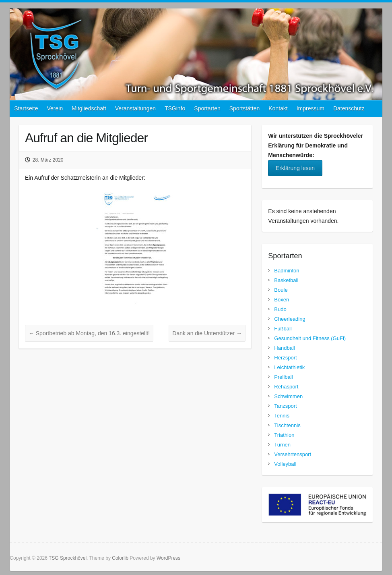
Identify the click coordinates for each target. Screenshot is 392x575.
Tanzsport (285, 406)
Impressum (311, 108)
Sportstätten (245, 108)
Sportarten (207, 108)
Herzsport (285, 358)
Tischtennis (287, 425)
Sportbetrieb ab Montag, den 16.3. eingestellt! (89, 333)
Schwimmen (288, 396)
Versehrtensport (293, 454)
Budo (280, 309)
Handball (284, 348)
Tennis (282, 416)
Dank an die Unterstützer (207, 333)
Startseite (26, 108)
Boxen (282, 300)
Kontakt (278, 108)
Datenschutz (349, 108)
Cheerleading (290, 319)
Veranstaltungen (135, 108)
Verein (55, 108)
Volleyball (285, 464)
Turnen (282, 445)
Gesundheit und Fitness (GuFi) (310, 338)
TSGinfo (175, 108)
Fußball (283, 329)
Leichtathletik (289, 367)
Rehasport (286, 387)
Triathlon (284, 435)
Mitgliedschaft (89, 108)
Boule (281, 290)
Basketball (286, 280)
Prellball (283, 377)
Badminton (287, 271)
